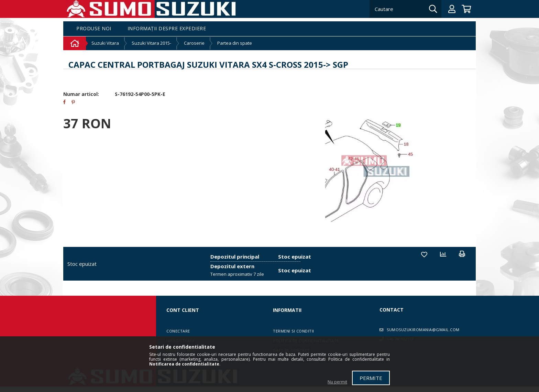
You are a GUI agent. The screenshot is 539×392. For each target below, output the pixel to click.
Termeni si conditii (294, 331)
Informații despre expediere (167, 29)
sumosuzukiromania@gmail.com (423, 330)
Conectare (178, 331)
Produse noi (94, 29)
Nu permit (337, 382)
